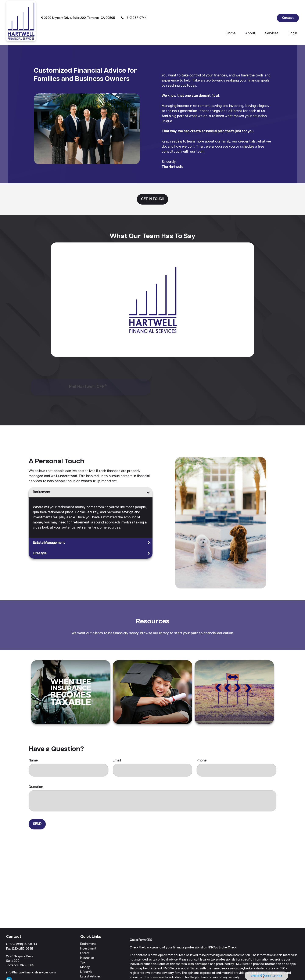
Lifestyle (40, 541)
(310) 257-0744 (133, 5)
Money (85, 955)
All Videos (87, 969)
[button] (231, 21)
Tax (83, 950)
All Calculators (90, 973)
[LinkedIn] (270, 5)
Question (36, 774)
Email (117, 748)
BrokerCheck (228, 935)
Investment (88, 936)
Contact (288, 5)
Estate (85, 941)
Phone (202, 748)
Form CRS (145, 927)
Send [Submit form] (37, 811)
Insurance (87, 945)
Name (33, 748)
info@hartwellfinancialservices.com (31, 960)
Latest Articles (91, 964)
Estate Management (49, 530)
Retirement (42, 480)
